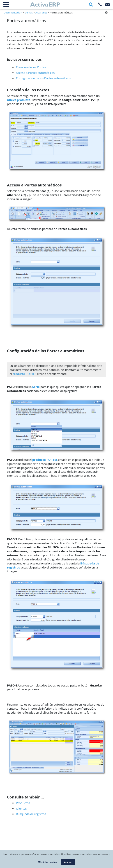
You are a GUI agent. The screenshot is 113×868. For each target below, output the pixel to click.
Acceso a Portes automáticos (35, 73)
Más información (47, 862)
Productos (23, 803)
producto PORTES (24, 374)
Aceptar (68, 862)
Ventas (29, 12)
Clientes (21, 809)
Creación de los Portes (31, 67)
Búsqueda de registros (31, 814)
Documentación (13, 12)
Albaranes (41, 12)
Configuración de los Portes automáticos (43, 78)
